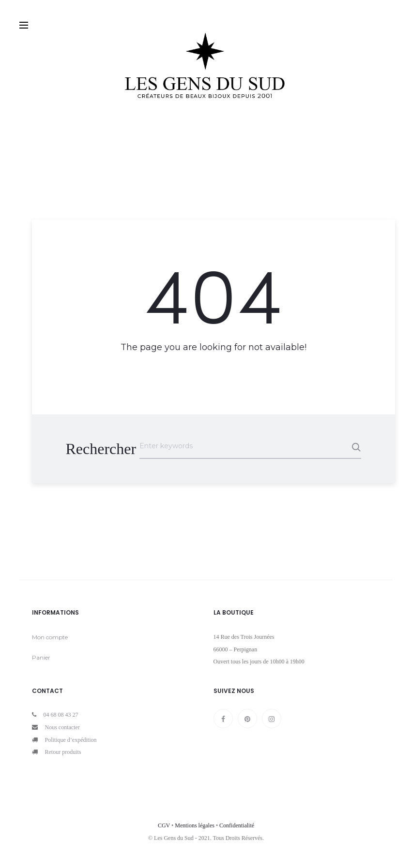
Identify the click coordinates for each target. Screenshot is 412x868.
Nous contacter (62, 727)
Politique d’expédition (71, 740)
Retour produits (63, 752)
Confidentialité (237, 825)
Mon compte (50, 637)
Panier (41, 657)
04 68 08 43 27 (61, 715)
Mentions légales (195, 825)
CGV (164, 825)
